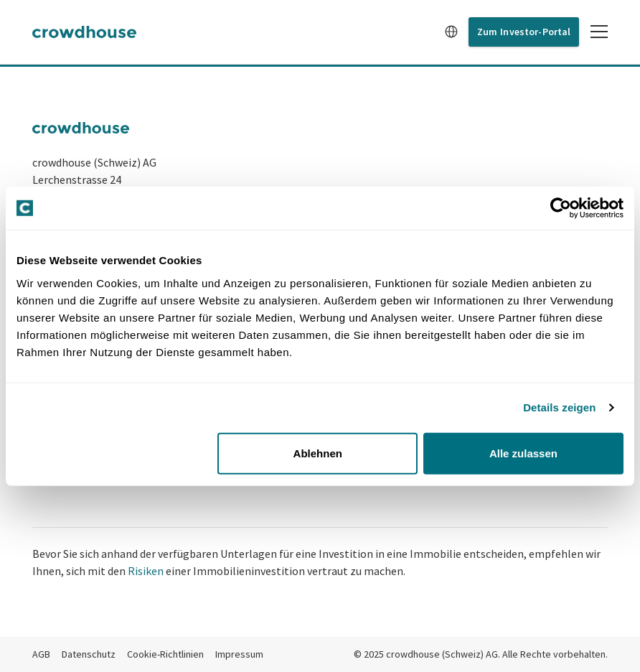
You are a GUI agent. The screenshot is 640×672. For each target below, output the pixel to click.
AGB (41, 654)
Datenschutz (89, 654)
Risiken (146, 571)
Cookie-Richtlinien (165, 654)
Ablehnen (318, 453)
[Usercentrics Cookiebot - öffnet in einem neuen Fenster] (561, 208)
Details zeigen (559, 407)
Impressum (239, 654)
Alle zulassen (523, 453)
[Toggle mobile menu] (599, 32)
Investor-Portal (535, 32)
